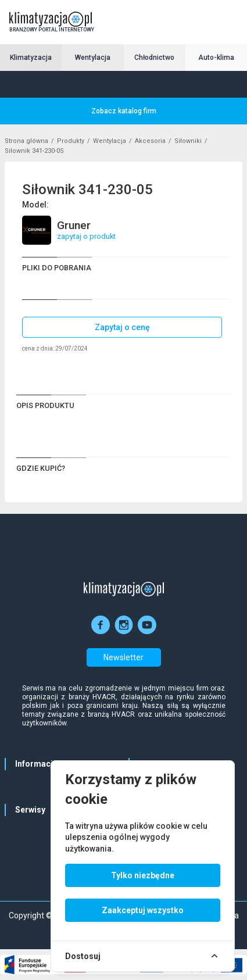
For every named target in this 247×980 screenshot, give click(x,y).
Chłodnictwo (154, 58)
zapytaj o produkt (86, 236)
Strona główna (26, 141)
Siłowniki (188, 141)
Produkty (71, 141)
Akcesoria (150, 141)
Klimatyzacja (31, 58)
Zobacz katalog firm (124, 111)
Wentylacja (93, 58)
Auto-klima (216, 58)
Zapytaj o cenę (122, 327)
